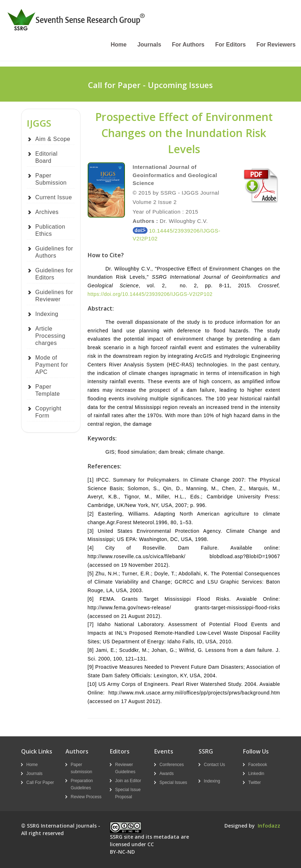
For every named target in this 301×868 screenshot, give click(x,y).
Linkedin (256, 774)
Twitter (255, 782)
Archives (47, 212)
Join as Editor (128, 781)
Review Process (86, 797)
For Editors (230, 45)
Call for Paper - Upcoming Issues (150, 85)
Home (118, 45)
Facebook (258, 765)
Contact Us (215, 765)
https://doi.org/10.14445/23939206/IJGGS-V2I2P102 (150, 294)
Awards (167, 774)
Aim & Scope (53, 139)
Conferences (172, 765)
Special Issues (173, 782)
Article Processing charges (50, 336)
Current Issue (54, 197)
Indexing (47, 314)
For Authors (188, 45)
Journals (149, 45)
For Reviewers (276, 45)
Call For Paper (40, 782)
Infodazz (269, 826)
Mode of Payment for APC (52, 365)
